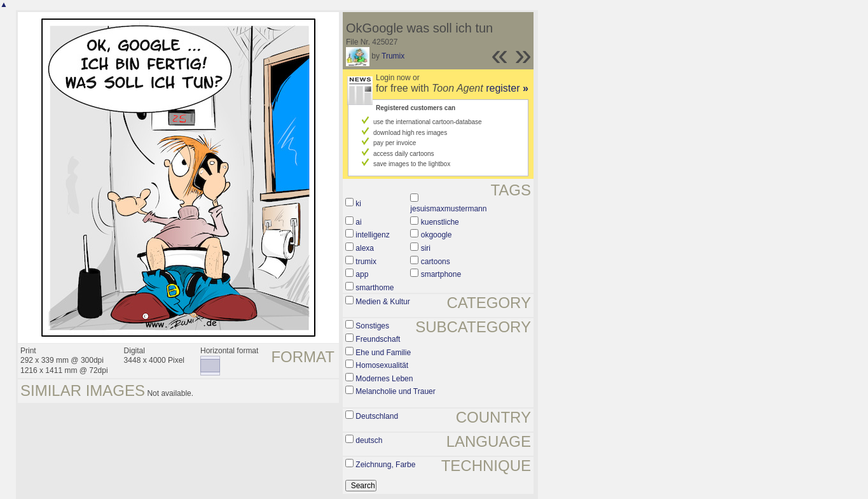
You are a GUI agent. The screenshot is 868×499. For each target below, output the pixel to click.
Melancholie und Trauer (395, 391)
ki (358, 204)
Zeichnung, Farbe (385, 465)
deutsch (369, 440)
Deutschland (377, 416)
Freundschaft (378, 339)
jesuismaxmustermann (448, 209)
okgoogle (437, 235)
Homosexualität (382, 365)
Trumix (393, 56)
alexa (365, 248)
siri (426, 248)
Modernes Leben (384, 379)
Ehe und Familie (383, 353)
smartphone (441, 274)
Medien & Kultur (382, 302)
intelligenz (372, 235)
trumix (366, 262)
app (362, 274)
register (507, 88)
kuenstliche (440, 222)
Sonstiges (372, 326)
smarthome (375, 288)
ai (358, 222)
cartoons (436, 262)
